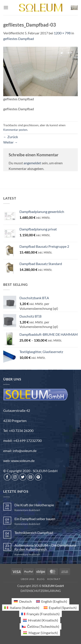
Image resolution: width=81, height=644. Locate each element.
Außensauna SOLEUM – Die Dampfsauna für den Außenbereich (45, 547)
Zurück (11, 137)
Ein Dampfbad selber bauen (35, 519)
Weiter (10, 142)
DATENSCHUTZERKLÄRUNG (41, 591)
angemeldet (32, 163)
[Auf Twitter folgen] (23, 477)
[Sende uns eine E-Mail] (31, 477)
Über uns (28, 579)
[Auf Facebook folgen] (7, 477)
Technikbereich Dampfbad (34, 533)
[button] (6, 7)
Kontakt (54, 579)
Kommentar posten (15, 130)
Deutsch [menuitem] (25, 601)
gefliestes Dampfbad (19, 39)
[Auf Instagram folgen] (15, 477)
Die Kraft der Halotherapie (34, 505)
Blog (41, 579)
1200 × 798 (62, 33)
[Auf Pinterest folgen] (38, 477)
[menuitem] (23, 601)
